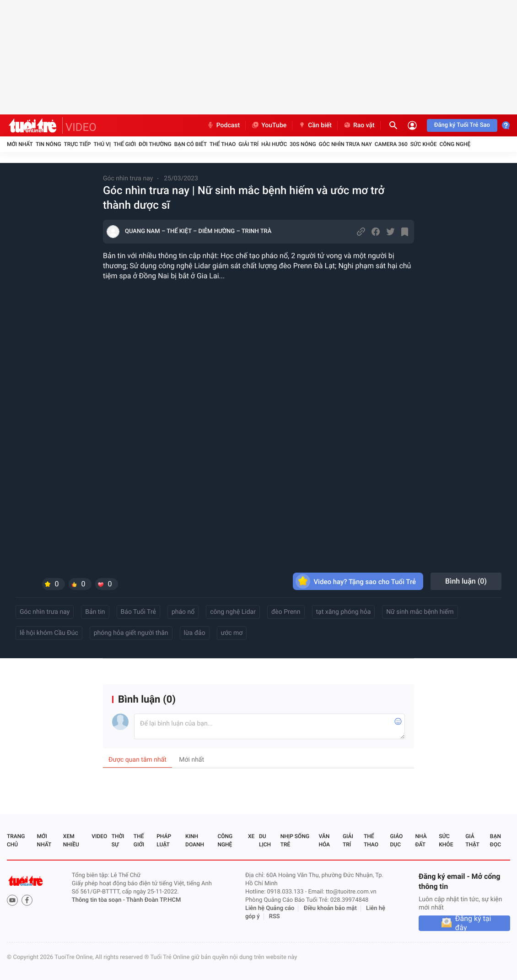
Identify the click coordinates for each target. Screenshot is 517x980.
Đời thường (155, 144)
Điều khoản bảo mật (330, 908)
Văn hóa (324, 840)
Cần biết (315, 125)
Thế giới (125, 144)
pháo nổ (183, 612)
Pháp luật (164, 840)
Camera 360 (391, 144)
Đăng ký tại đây (473, 923)
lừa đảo (195, 633)
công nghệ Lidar (233, 612)
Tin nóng (48, 144)
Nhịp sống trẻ (295, 840)
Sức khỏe (424, 144)
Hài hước (274, 144)
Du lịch (265, 840)
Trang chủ (16, 840)
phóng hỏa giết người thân (131, 633)
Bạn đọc (495, 840)
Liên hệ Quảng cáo (270, 908)
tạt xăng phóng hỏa (344, 612)
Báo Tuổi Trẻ (138, 612)
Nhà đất (421, 840)
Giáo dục (397, 840)
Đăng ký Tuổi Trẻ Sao (462, 125)
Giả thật (472, 840)
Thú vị (102, 144)
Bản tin (95, 612)
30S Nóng (303, 144)
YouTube (269, 125)
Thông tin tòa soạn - (99, 900)
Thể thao (223, 144)
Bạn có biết (191, 144)
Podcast (223, 125)
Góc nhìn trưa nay (345, 144)
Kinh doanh (195, 840)
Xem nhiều (71, 840)
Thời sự (118, 840)
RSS (275, 917)
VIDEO (81, 127)
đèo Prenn (286, 612)
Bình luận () (466, 581)
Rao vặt (359, 125)
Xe (251, 836)
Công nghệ (455, 144)
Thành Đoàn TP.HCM (153, 900)
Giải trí (248, 144)
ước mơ (232, 633)
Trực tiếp (78, 144)
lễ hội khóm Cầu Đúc (49, 633)
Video (99, 836)
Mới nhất (20, 144)
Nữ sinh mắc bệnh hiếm (420, 612)
